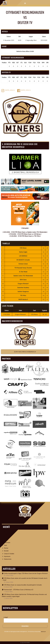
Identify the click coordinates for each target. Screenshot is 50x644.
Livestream (7, 542)
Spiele (6, 537)
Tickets (6, 540)
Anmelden (25, 626)
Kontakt (6, 551)
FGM (30, 63)
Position (4, 63)
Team (6, 545)
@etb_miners (8, 91)
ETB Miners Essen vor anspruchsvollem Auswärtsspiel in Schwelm (23, 585)
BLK (25, 63)
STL (22, 63)
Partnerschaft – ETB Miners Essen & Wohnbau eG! (19, 590)
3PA (47, 63)
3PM (43, 63)
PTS (9, 63)
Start (5, 532)
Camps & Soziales (9, 554)
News (6, 534)
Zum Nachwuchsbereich (25, 352)
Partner (6, 548)
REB (13, 63)
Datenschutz (8, 559)
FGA (34, 63)
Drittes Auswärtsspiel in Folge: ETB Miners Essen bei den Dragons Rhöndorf (26, 573)
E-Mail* (6, 617)
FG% (39, 63)
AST (18, 63)
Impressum (7, 556)
